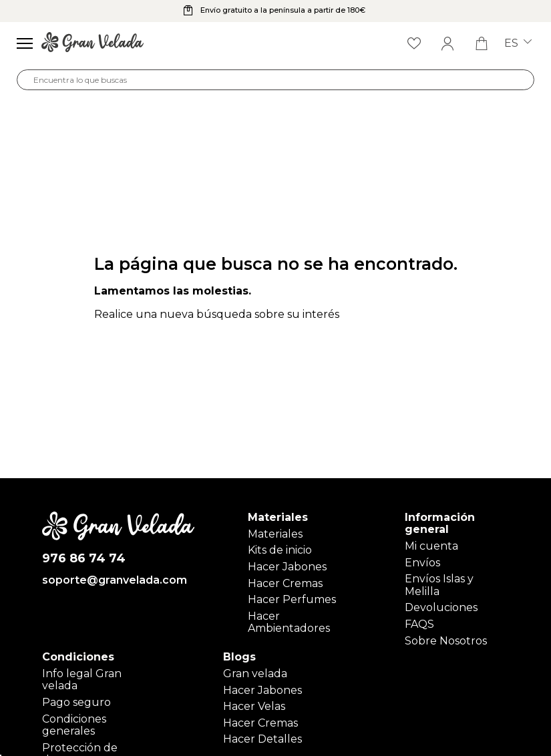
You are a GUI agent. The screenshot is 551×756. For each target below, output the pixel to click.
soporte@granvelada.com (115, 580)
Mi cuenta (431, 546)
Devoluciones (441, 607)
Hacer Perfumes (292, 599)
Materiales (275, 534)
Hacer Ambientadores (289, 622)
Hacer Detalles (262, 739)
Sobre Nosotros (446, 641)
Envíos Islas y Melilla (439, 585)
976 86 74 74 (84, 559)
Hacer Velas (254, 706)
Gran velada (255, 674)
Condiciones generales (74, 725)
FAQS (419, 624)
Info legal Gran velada (82, 680)
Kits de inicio (280, 550)
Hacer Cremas (285, 583)
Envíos (422, 563)
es (518, 43)
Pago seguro (76, 702)
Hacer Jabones (287, 567)
